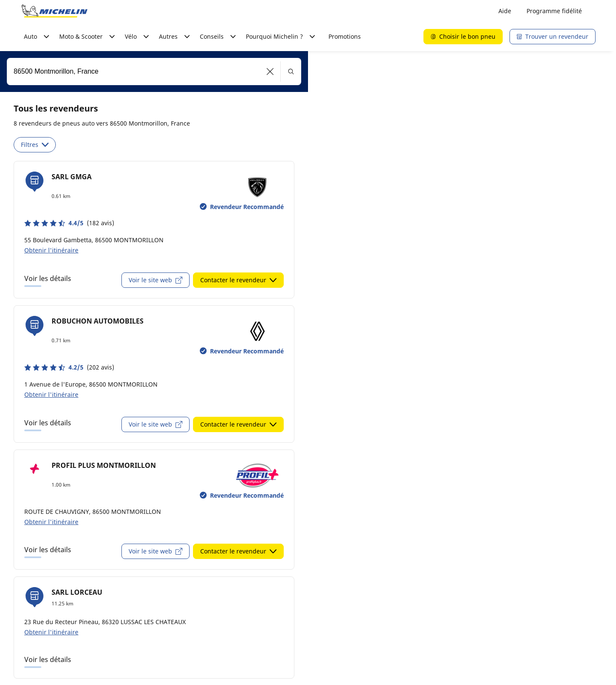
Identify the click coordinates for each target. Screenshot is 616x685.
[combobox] (154, 72)
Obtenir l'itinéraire (51, 250)
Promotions (345, 36)
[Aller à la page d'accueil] (55, 11)
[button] (270, 72)
